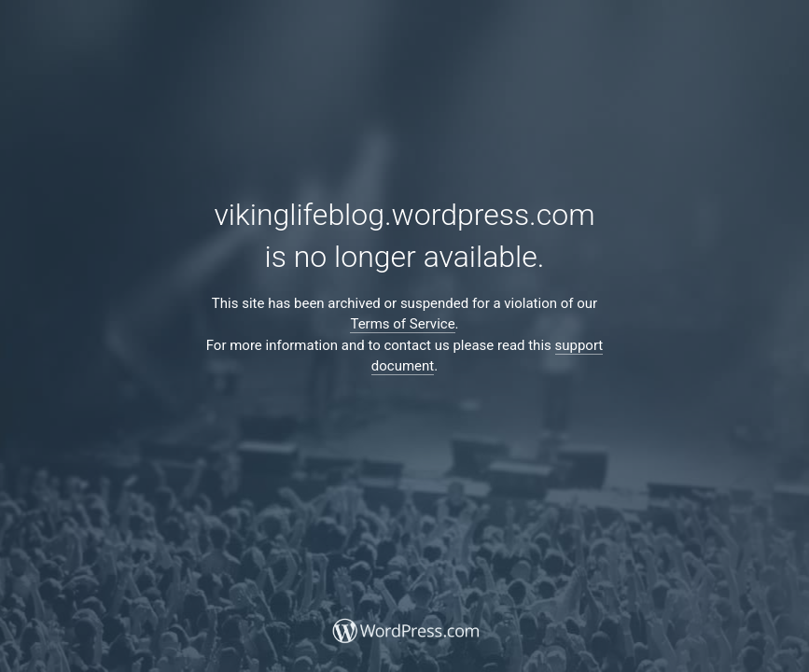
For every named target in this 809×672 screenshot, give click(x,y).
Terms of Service (402, 324)
